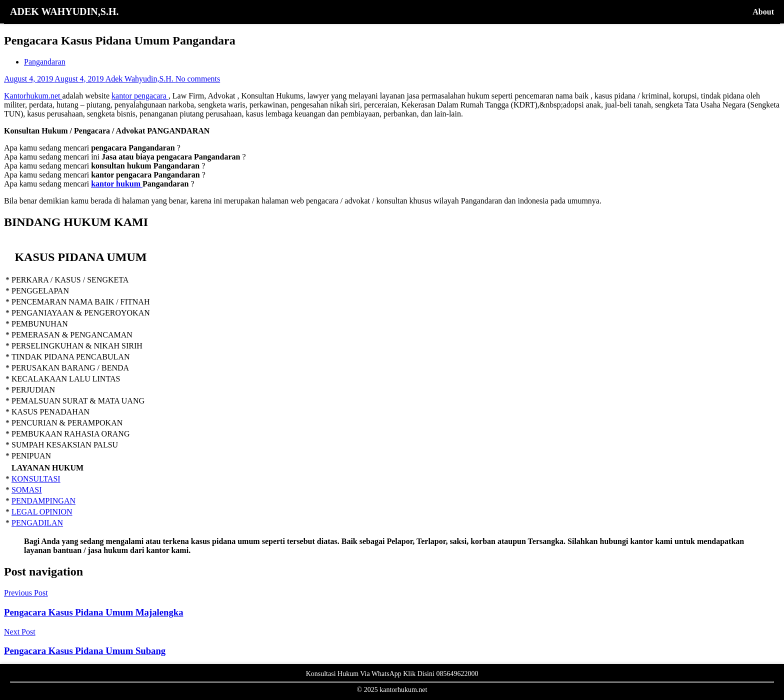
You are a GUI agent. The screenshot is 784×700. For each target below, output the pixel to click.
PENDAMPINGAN (43, 501)
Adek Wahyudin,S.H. (140, 79)
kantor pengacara (140, 96)
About (763, 12)
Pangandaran (45, 62)
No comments (198, 79)
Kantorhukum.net (33, 96)
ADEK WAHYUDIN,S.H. (64, 11)
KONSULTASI (36, 479)
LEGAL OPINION (42, 512)
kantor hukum (117, 184)
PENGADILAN (37, 523)
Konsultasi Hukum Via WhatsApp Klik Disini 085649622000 (392, 674)
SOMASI (26, 490)
